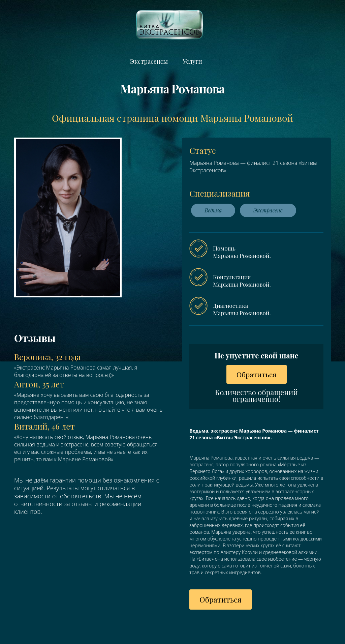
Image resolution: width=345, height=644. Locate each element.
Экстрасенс (268, 210)
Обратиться (257, 374)
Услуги (192, 61)
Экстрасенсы (149, 61)
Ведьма (213, 210)
